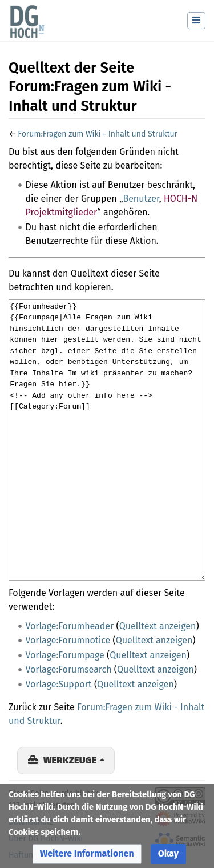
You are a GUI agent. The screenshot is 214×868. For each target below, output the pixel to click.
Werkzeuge (70, 760)
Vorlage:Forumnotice (68, 640)
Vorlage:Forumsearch (69, 669)
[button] (87, 854)
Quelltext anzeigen (158, 626)
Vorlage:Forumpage (65, 655)
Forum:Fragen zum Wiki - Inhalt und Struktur (98, 134)
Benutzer (141, 199)
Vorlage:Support (59, 684)
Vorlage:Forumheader (70, 626)
